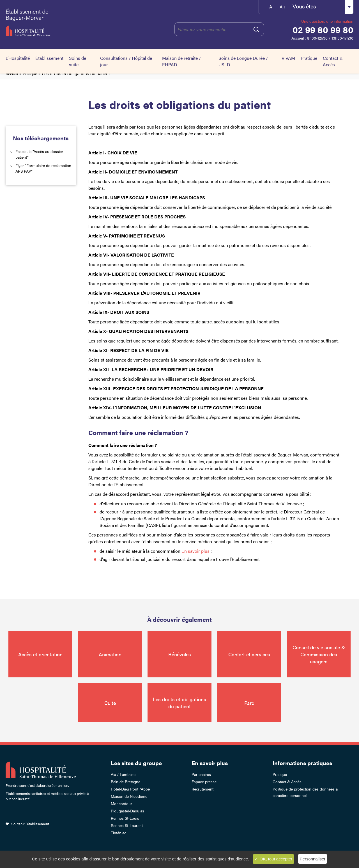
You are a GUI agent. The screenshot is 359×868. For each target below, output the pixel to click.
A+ (283, 7)
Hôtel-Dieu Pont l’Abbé (130, 789)
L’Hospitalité (18, 58)
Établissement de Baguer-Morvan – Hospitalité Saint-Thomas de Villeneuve (54, 22)
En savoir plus (210, 763)
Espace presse (204, 782)
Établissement (49, 58)
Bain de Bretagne (126, 782)
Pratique (309, 58)
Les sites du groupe (136, 763)
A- (272, 7)
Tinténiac (118, 833)
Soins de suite (78, 61)
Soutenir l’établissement (30, 824)
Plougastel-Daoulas (127, 811)
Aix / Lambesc (123, 774)
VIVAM (288, 58)
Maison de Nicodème (129, 796)
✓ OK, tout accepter (273, 859)
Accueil (12, 74)
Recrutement (202, 789)
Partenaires (201, 774)
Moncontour (121, 803)
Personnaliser (313, 859)
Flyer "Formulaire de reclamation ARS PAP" (43, 168)
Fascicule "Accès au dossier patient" (39, 154)
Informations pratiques (302, 763)
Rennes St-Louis (125, 818)
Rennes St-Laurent (127, 825)
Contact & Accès (333, 61)
